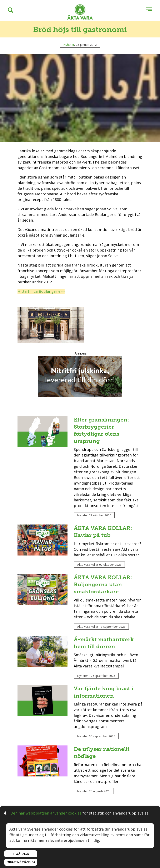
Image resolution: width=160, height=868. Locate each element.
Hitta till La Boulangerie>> (41, 291)
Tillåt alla (21, 854)
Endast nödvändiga (21, 862)
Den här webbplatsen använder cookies (46, 813)
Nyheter (69, 45)
